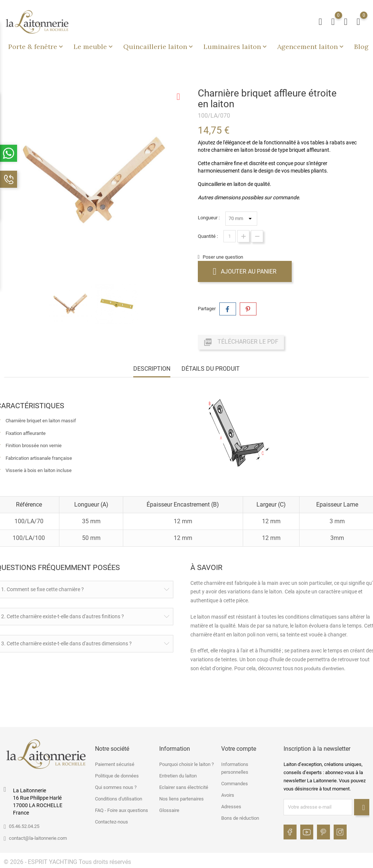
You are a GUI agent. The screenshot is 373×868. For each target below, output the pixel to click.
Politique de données (117, 776)
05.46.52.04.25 (24, 826)
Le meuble (94, 47)
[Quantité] (230, 236)
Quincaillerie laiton (159, 47)
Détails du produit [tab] (211, 369)
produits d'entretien (324, 669)
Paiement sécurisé (115, 764)
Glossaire (169, 810)
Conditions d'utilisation (119, 799)
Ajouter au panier (245, 271)
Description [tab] (152, 369)
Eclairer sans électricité (184, 787)
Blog (361, 47)
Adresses (231, 807)
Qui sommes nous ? (116, 787)
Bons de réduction (240, 818)
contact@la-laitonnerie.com (38, 838)
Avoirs (228, 795)
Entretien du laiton (178, 776)
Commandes (235, 784)
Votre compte (239, 749)
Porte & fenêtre (36, 47)
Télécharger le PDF (241, 342)
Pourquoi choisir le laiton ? (186, 764)
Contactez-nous (112, 822)
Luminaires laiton (236, 47)
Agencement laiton (311, 47)
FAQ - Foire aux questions (122, 810)
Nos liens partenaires (181, 799)
